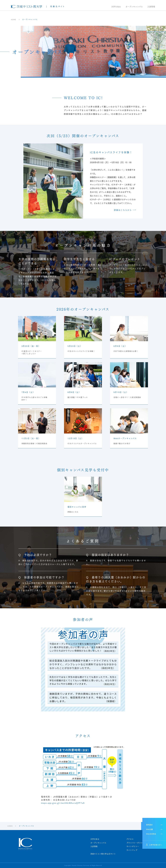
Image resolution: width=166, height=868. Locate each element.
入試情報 (151, 7)
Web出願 (149, 829)
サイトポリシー (133, 846)
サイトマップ (132, 850)
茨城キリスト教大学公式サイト (103, 854)
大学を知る (116, 7)
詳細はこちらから (123, 210)
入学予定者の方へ (156, 845)
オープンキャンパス (134, 7)
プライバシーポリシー (135, 843)
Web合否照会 (151, 834)
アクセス (130, 839)
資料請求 (149, 825)
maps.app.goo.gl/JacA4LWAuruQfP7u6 (63, 803)
